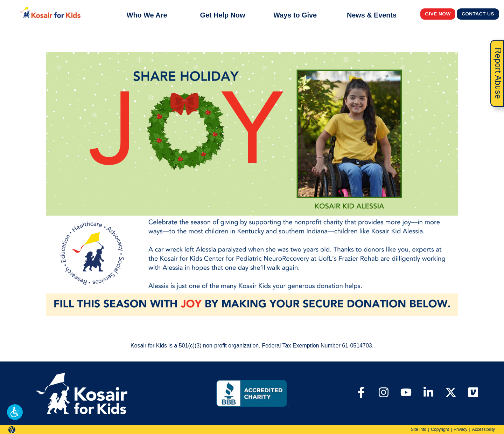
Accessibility (484, 429)
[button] (15, 412)
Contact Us (478, 14)
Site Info (419, 429)
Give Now (438, 14)
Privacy (460, 429)
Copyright (440, 429)
